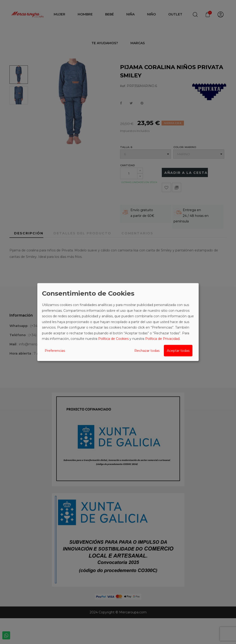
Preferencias (55, 350)
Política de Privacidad (162, 339)
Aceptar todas (178, 350)
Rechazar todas (147, 350)
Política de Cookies (113, 339)
